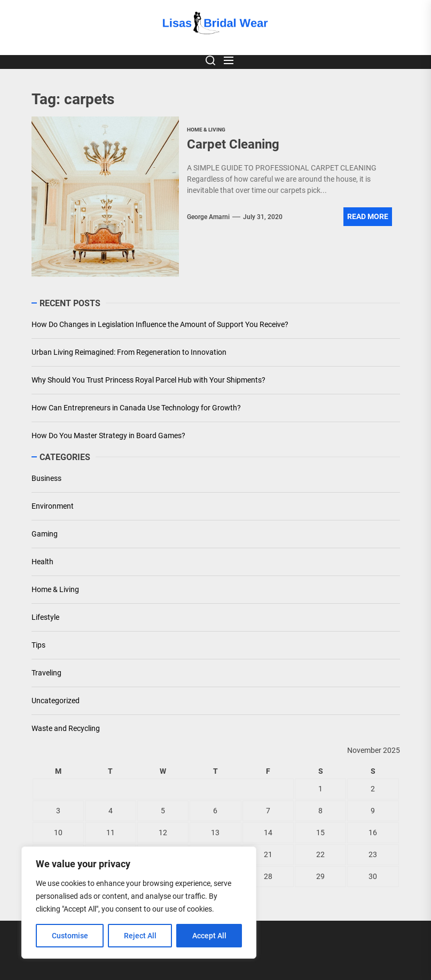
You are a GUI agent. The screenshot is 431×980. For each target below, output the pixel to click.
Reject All (140, 936)
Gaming (45, 534)
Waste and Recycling (66, 728)
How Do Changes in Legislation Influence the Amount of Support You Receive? (160, 324)
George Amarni (208, 217)
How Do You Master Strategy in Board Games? (108, 435)
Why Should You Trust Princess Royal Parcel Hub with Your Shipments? (148, 380)
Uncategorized (56, 701)
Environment (53, 506)
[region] (139, 903)
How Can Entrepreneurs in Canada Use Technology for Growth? (136, 408)
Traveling (46, 673)
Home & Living (55, 589)
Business (46, 478)
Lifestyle (45, 617)
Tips (38, 645)
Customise (70, 936)
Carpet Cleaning (233, 144)
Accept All (209, 936)
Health (42, 562)
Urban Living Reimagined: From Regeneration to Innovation (129, 352)
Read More (368, 216)
